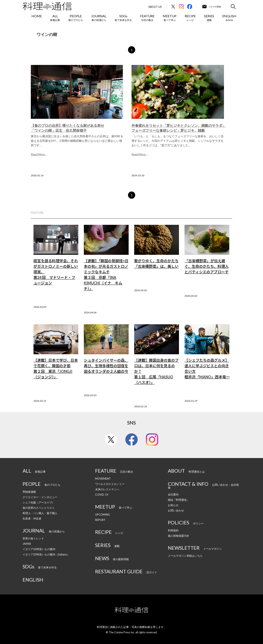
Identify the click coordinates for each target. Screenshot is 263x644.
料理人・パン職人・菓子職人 (40, 513)
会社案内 (173, 494)
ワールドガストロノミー (110, 484)
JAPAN (27, 544)
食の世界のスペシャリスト (39, 508)
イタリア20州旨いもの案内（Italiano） (46, 554)
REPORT (100, 520)
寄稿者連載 (29, 492)
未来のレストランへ (107, 489)
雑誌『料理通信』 (179, 500)
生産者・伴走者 (32, 518)
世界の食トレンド (33, 538)
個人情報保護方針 (179, 536)
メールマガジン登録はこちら (185, 556)
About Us (155, 7)
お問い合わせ (176, 510)
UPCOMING (103, 515)
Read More (38, 154)
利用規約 (173, 530)
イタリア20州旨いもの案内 (39, 549)
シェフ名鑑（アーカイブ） (39, 502)
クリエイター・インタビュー (40, 497)
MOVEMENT (103, 479)
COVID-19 (102, 495)
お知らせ (173, 505)
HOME (37, 16)
